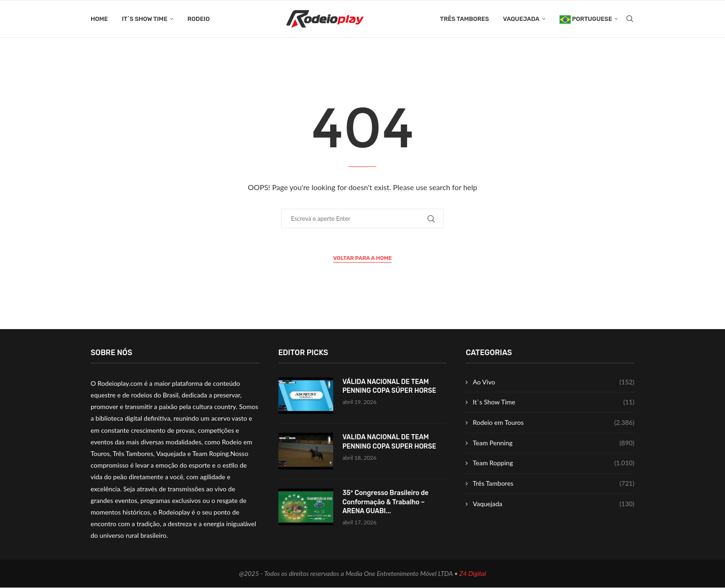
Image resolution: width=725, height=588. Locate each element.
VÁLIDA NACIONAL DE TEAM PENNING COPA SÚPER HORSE (389, 387)
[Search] (630, 19)
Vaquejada (521, 19)
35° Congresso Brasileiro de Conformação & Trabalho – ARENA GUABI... (386, 502)
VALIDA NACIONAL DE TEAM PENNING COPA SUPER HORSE (389, 442)
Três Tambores (465, 19)
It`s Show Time (145, 19)
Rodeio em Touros (554, 423)
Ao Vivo (554, 383)
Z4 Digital (473, 574)
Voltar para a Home (363, 258)
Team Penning (554, 443)
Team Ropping (554, 463)
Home (99, 19)
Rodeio (198, 19)
